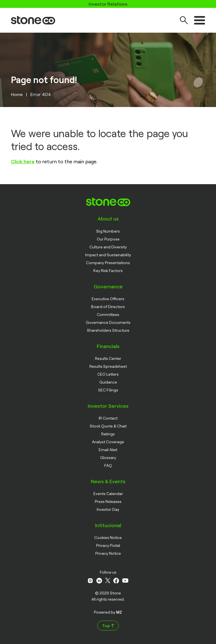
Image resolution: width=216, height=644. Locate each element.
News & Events (108, 481)
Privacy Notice (108, 553)
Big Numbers (108, 231)
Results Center (108, 358)
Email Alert (108, 450)
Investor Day (108, 509)
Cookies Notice (108, 537)
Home (17, 94)
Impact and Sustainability (108, 255)
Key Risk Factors (108, 270)
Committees (108, 314)
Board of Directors (108, 307)
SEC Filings (108, 390)
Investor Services (108, 406)
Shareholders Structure (108, 330)
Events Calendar (108, 493)
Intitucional (108, 525)
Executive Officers (108, 299)
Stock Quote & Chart (108, 426)
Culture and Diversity (108, 247)
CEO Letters (108, 374)
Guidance (108, 382)
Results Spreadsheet (108, 366)
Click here (23, 161)
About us (108, 219)
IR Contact (108, 418)
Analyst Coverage (108, 442)
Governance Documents (108, 322)
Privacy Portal (108, 545)
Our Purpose (108, 239)
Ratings (108, 434)
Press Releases (108, 501)
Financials (108, 346)
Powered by (108, 612)
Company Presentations (108, 263)
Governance (108, 286)
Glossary (108, 457)
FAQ (108, 465)
